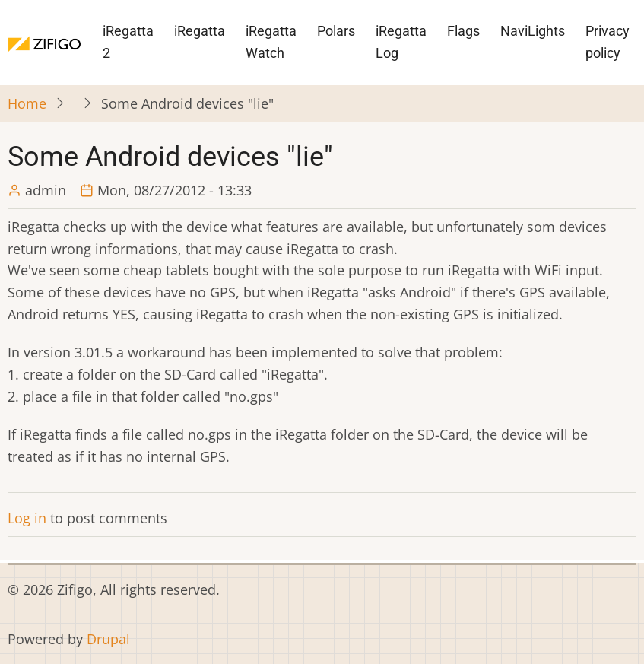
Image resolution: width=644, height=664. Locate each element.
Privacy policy (608, 42)
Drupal (108, 639)
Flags (463, 31)
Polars (336, 31)
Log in (27, 518)
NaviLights (533, 31)
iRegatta (200, 31)
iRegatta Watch (271, 42)
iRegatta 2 (128, 42)
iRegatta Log (401, 42)
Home (27, 103)
